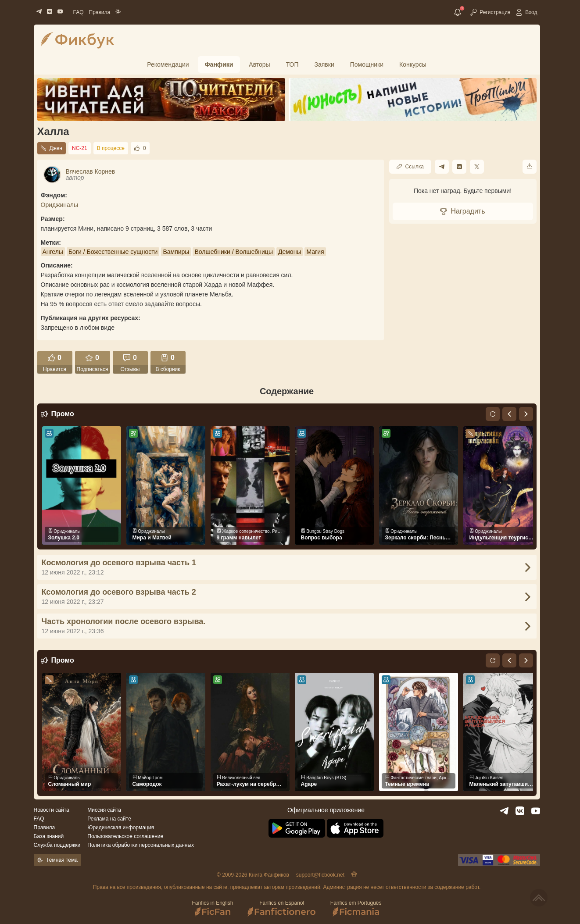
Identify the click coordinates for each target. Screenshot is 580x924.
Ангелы (53, 252)
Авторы (259, 64)
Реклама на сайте (109, 819)
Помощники (367, 64)
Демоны (290, 252)
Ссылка (410, 167)
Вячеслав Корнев (91, 171)
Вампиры (176, 252)
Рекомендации (168, 64)
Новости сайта (52, 810)
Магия (315, 252)
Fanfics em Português (356, 908)
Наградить (462, 211)
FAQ (79, 12)
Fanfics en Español (282, 908)
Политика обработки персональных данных (141, 845)
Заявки (324, 64)
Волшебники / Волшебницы (234, 252)
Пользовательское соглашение (125, 836)
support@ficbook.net (320, 875)
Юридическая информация (121, 828)
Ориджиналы (60, 205)
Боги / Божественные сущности (113, 252)
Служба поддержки (57, 845)
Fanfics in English (212, 908)
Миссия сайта (104, 810)
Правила (100, 12)
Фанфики (219, 64)
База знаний (49, 836)
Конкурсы (413, 64)
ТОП (292, 64)
